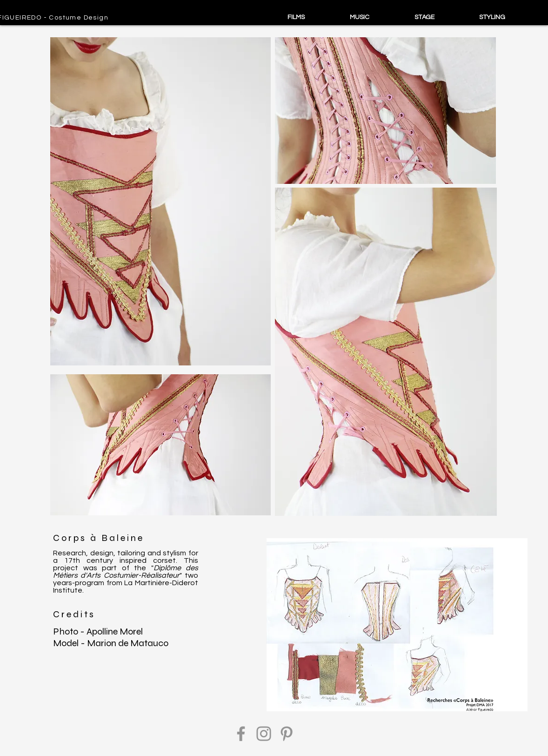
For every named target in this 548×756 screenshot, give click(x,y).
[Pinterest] (287, 734)
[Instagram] (264, 734)
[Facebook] (241, 734)
